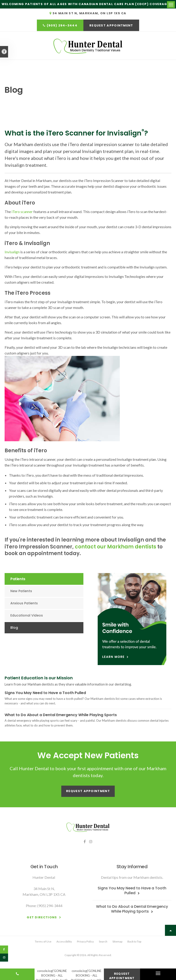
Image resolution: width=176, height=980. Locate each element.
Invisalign (12, 252)
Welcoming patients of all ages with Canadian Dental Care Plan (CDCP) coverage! (86, 4)
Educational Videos (27, 615)
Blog (14, 627)
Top (170, 930)
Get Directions (42, 917)
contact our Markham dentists (116, 546)
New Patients (21, 591)
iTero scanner (22, 211)
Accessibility (64, 941)
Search (103, 941)
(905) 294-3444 (62, 25)
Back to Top (134, 941)
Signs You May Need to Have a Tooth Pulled (45, 692)
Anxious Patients (24, 603)
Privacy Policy (85, 941)
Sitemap (117, 941)
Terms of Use (43, 941)
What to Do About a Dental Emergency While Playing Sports (61, 714)
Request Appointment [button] (111, 25)
